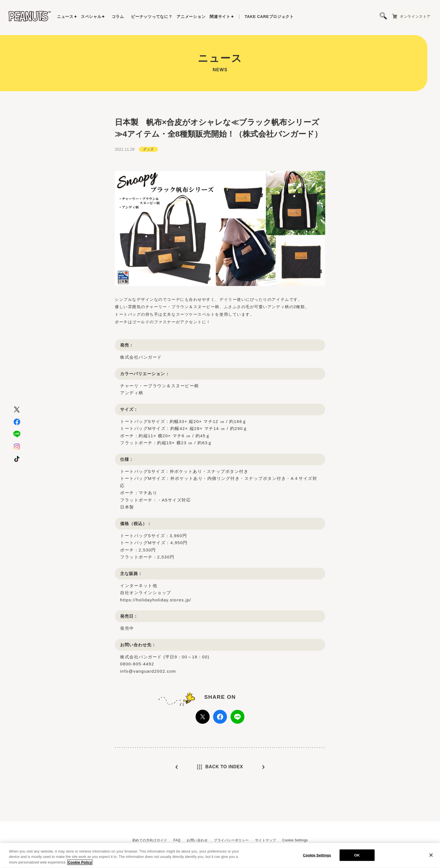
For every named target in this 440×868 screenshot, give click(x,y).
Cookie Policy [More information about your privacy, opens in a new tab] (80, 864)
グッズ (148, 155)
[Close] (431, 857)
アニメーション (191, 17)
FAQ (177, 840)
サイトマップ (266, 840)
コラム (118, 17)
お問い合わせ (197, 840)
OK (357, 857)
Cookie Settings (295, 840)
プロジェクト (269, 17)
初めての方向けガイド (150, 840)
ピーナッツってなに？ (152, 17)
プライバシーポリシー (231, 840)
